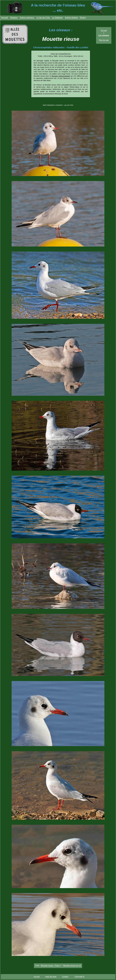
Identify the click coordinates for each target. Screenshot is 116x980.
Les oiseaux (104, 35)
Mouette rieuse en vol (72, 966)
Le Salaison (57, 18)
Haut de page (51, 977)
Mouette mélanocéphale (61, 76)
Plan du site (104, 40)
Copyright (79, 977)
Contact (65, 977)
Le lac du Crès (43, 18)
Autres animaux (27, 18)
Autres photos (71, 18)
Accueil (5, 18)
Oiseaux (14, 18)
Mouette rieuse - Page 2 (51, 966)
